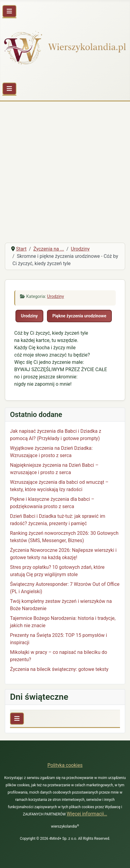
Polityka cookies (65, 765)
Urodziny (55, 297)
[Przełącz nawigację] (9, 11)
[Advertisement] (65, 170)
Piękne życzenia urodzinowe (79, 316)
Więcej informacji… (87, 814)
